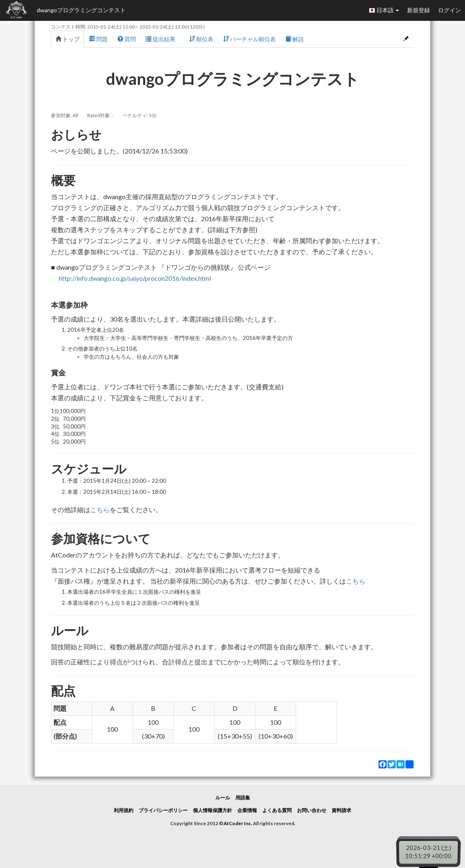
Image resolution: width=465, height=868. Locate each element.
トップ (68, 39)
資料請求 (341, 810)
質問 (127, 39)
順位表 (201, 39)
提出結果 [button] (163, 39)
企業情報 (247, 810)
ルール (223, 798)
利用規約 (124, 810)
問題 (99, 39)
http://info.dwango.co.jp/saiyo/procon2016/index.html (135, 278)
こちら (100, 509)
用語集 (243, 798)
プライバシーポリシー (163, 810)
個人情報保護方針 (213, 810)
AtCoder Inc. (238, 823)
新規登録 (418, 10)
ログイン (449, 10)
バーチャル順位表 (249, 39)
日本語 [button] (384, 10)
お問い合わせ (312, 810)
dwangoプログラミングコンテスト (81, 10)
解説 (295, 39)
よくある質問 (277, 810)
